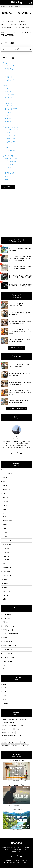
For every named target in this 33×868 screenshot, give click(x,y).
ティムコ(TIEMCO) (6, 661)
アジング (4, 700)
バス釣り (4, 684)
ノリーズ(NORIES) (6, 649)
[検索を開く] (31, 3)
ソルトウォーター (6, 688)
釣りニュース (9, 173)
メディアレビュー (11, 159)
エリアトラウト (5, 704)
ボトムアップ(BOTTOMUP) (9, 646)
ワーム (24, 742)
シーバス (4, 696)
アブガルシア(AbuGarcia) (8, 622)
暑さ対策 (8, 112)
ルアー (5, 86)
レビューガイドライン (19, 861)
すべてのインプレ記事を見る (16, 409)
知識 (6, 147)
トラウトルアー (10, 91)
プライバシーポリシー (23, 863)
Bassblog (15, 866)
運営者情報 (9, 861)
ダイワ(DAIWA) (6, 618)
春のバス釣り (11, 132)
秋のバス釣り (11, 139)
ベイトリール (9, 69)
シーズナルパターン (12, 130)
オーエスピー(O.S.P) (7, 653)
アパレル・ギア (8, 103)
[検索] (30, 49)
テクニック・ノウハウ (11, 127)
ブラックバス (22, 739)
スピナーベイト (25, 746)
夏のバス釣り (11, 136)
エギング (18, 742)
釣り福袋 (8, 119)
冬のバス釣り (11, 142)
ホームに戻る (8, 187)
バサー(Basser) (6, 739)
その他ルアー (9, 98)
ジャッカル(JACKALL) (8, 626)
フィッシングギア (11, 109)
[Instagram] (18, 453)
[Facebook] (15, 453)
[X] (12, 453)
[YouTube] (21, 453)
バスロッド (9, 77)
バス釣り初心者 (10, 151)
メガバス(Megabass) (7, 630)
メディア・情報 (8, 156)
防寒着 (7, 115)
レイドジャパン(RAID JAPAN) (10, 657)
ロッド (5, 74)
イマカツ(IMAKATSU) (7, 665)
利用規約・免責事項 (10, 863)
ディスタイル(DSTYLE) (8, 642)
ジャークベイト (15, 746)
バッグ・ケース (10, 106)
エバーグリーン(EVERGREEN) (10, 634)
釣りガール (9, 176)
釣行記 (7, 179)
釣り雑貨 (8, 122)
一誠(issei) (4, 669)
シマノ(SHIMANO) (6, 614)
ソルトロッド (9, 80)
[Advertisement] (16, 217)
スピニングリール (11, 66)
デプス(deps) (5, 638)
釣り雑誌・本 (11, 161)
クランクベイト (6, 746)
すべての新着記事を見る (16, 348)
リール (5, 63)
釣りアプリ (10, 168)
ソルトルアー (9, 95)
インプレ (4, 719)
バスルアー (9, 88)
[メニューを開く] (2, 3)
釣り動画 (10, 164)
